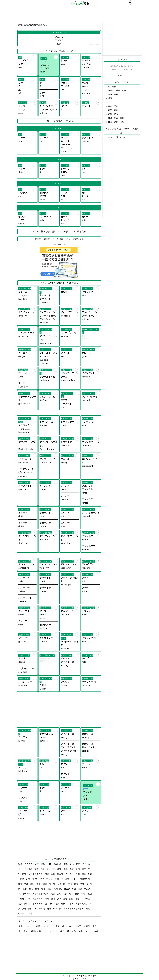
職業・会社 (50, 899)
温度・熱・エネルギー (74, 909)
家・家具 (70, 874)
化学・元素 (74, 894)
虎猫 (58, 926)
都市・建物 (56, 869)
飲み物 (60, 874)
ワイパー (30, 926)
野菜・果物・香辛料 (29, 879)
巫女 (95, 926)
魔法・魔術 (34, 889)
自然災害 (29, 864)
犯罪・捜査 (47, 889)
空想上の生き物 (36, 874)
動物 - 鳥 (58, 864)
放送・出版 (50, 874)
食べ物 (52, 884)
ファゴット (53, 931)
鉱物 (39, 884)
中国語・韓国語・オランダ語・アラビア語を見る (59, 239)
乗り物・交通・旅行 (48, 909)
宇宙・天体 (38, 904)
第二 (88, 931)
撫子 (79, 926)
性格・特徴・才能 (26, 884)
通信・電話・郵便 (57, 904)
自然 (78, 864)
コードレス (48, 926)
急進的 (95, 931)
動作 (20, 864)
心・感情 (112, 86)
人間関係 (58, 889)
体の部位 (86, 899)
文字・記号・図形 (65, 899)
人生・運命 (40, 864)
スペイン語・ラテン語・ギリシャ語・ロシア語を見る (59, 232)
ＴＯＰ (66, 976)
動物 (66, 869)
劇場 (21, 926)
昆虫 (90, 894)
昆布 (26, 931)
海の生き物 (85, 879)
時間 (57, 879)
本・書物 (65, 879)
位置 (45, 884)
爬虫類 (75, 879)
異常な (42, 931)
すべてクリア (122, 75)
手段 (69, 931)
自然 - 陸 (62, 884)
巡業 (38, 926)
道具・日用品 (24, 904)
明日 (63, 931)
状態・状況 (38, 899)
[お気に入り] (35, 57)
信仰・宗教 (25, 899)
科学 (31, 913)
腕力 (81, 931)
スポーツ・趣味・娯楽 (78, 904)
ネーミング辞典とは (116, 137)
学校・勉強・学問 (76, 884)
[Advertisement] (79, 14)
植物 (78, 899)
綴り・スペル (69, 926)
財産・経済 (69, 864)
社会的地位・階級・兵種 (34, 869)
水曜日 (87, 926)
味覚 (84, 894)
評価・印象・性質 (41, 894)
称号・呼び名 (47, 879)
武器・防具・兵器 (59, 894)
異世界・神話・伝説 (73, 889)
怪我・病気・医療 (84, 874)
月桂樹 (33, 931)
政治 (25, 889)
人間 (50, 864)
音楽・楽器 (75, 869)
